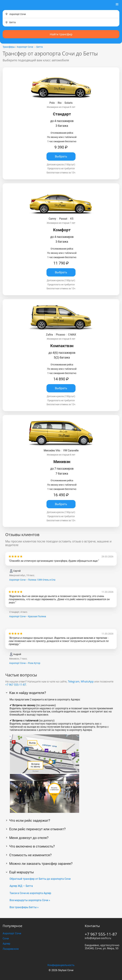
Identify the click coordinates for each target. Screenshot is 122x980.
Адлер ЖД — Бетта (21, 886)
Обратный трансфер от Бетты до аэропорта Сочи (40, 879)
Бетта (40, 47)
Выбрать (61, 156)
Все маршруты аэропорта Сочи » (30, 900)
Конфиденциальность (61, 965)
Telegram (74, 681)
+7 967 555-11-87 (16, 685)
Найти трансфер (61, 34)
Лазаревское (11, 949)
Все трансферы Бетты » (24, 907)
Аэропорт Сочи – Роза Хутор (25, 663)
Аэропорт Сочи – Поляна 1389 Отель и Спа (32, 580)
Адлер (6, 944)
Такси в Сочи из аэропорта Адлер (30, 893)
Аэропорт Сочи (25, 47)
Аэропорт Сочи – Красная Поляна (28, 616)
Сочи (6, 938)
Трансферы (9, 47)
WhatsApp (87, 681)
